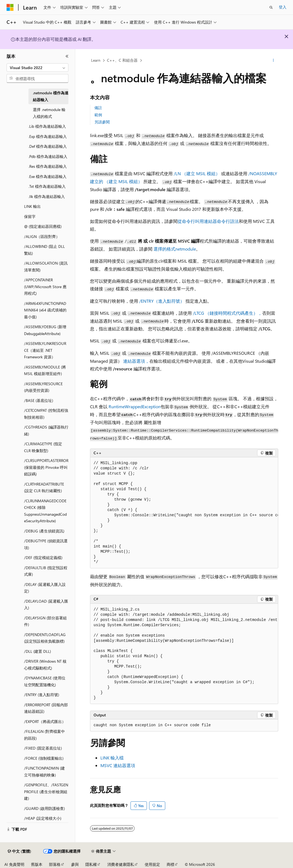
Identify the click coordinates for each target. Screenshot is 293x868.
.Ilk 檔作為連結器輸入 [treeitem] (47, 196)
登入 (283, 7)
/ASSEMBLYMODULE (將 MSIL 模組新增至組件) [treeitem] (45, 370)
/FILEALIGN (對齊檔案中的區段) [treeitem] (44, 735)
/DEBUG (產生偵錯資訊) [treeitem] (44, 531)
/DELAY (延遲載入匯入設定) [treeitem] (45, 588)
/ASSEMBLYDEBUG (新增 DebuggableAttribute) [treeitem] (45, 330)
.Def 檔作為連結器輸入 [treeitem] (48, 146)
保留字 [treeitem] (30, 216)
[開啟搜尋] (271, 7)
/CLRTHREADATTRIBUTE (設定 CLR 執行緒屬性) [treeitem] (44, 487)
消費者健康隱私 (121, 864)
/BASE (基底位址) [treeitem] (39, 400)
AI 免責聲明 (14, 864)
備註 (98, 108)
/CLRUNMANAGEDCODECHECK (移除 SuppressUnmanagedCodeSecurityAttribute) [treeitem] (45, 511)
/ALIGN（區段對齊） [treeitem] (42, 236)
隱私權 (91, 864)
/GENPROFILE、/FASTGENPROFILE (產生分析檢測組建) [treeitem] (46, 792)
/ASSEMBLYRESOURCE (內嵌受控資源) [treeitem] (43, 387)
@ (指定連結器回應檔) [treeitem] (43, 226)
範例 (98, 115)
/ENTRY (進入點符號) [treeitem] (42, 695)
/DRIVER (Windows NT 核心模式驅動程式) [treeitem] (45, 665)
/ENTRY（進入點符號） (162, 301)
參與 (75, 864)
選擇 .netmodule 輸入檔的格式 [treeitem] (49, 113)
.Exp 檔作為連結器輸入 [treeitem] (48, 136)
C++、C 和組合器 (122, 60)
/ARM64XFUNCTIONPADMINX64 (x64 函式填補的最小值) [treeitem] (45, 310)
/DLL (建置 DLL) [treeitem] (37, 651)
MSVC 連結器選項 (118, 765)
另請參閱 (102, 122)
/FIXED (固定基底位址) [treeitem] (43, 748)
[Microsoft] (10, 7)
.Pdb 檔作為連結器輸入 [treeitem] (48, 156)
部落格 (55, 864)
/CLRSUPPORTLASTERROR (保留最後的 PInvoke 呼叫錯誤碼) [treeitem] (46, 467)
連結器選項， (136, 361)
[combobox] (37, 68)
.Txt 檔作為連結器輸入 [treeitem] (47, 186)
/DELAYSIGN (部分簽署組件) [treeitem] (45, 621)
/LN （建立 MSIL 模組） (197, 173)
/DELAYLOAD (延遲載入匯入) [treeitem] (46, 605)
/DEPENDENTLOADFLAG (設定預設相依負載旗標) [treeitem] (45, 638)
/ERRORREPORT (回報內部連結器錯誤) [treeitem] (46, 708)
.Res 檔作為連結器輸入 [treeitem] (48, 166)
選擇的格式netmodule (175, 249)
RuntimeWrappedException (135, 406)
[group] (184, 513)
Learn (96, 60)
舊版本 (37, 864)
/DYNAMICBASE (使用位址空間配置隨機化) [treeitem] (45, 681)
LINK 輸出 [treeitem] (32, 206)
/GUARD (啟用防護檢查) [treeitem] (44, 808)
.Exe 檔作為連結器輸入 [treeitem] (47, 176)
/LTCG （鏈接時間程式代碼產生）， (227, 313)
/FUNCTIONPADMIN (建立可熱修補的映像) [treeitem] (44, 771)
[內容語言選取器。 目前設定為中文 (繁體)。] (19, 851)
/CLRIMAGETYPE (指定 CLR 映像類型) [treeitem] (43, 447)
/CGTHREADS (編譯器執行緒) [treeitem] (46, 430)
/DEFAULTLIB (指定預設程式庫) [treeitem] (46, 571)
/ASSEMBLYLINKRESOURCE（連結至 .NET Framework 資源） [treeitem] (45, 350)
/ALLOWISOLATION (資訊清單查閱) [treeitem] (46, 266)
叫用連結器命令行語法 (217, 221)
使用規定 (152, 864)
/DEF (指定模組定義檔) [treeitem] (43, 558)
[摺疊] (67, 56)
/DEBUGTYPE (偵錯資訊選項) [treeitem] (46, 544)
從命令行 (186, 221)
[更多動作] (273, 61)
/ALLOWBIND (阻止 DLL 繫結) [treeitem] (44, 250)
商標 (170, 864)
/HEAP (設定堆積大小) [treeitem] (43, 818)
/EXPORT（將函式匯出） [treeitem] (45, 721)
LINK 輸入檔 (112, 758)
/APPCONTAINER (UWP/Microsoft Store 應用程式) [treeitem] (45, 287)
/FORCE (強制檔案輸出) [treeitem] (44, 758)
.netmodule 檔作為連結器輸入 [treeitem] (51, 96)
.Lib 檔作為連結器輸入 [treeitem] (47, 126)
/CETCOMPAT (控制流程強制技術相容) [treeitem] (46, 414)
